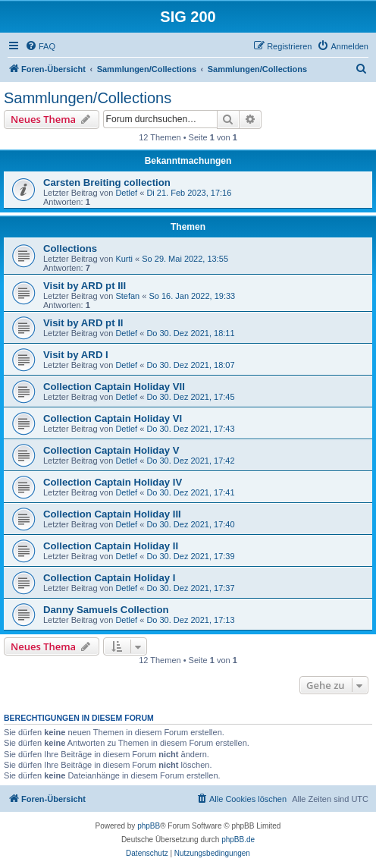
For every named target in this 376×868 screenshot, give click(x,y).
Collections (70, 248)
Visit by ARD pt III (85, 286)
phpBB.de (238, 840)
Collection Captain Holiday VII (114, 387)
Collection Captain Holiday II (111, 546)
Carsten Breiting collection (107, 182)
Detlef (126, 193)
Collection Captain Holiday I (109, 578)
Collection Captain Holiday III (112, 514)
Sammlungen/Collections (88, 98)
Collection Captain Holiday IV (113, 482)
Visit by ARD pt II (83, 323)
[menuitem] (40, 46)
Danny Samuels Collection (106, 610)
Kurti (124, 259)
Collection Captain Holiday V (111, 450)
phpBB (149, 826)
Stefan (127, 296)
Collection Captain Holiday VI (113, 418)
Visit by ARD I (76, 355)
